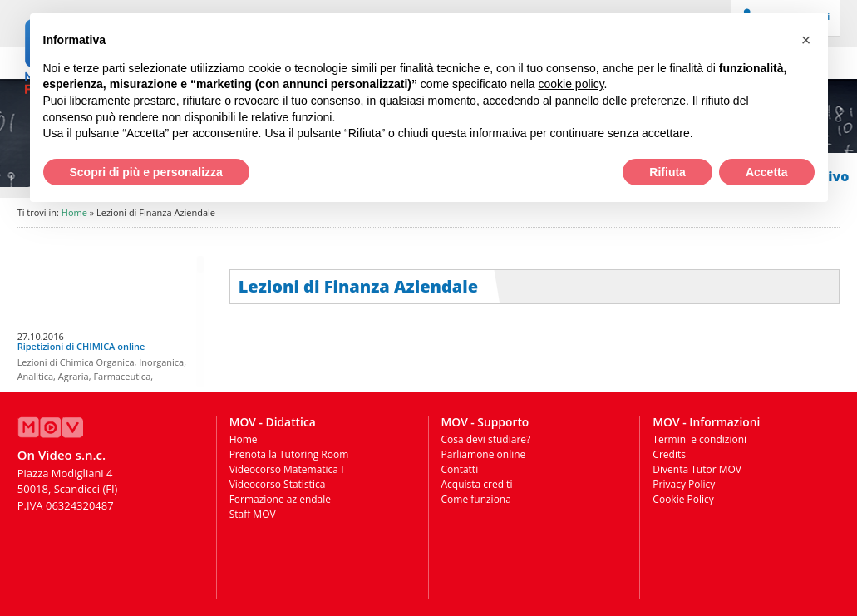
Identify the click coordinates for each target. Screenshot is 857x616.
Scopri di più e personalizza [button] (146, 172)
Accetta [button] (767, 172)
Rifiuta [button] (667, 172)
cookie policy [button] (571, 84)
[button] (806, 40)
